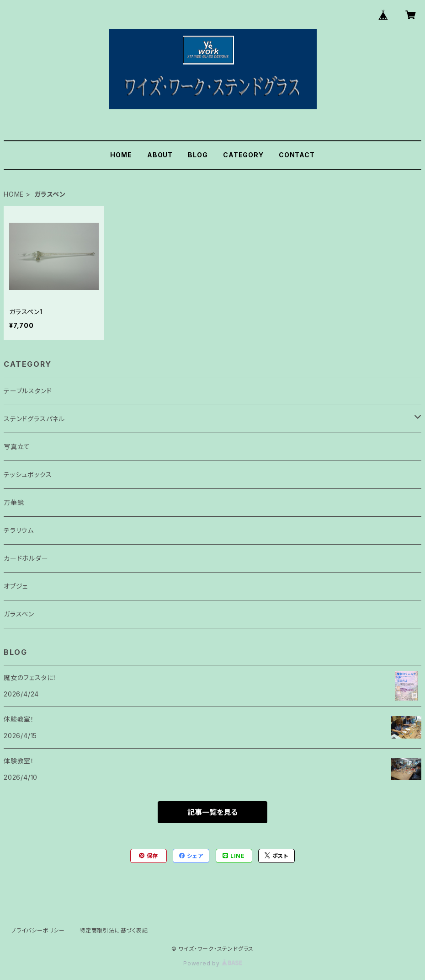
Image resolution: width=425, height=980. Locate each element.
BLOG (198, 155)
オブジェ (16, 586)
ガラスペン (19, 614)
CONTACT (297, 155)
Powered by (212, 963)
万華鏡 (14, 502)
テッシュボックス (28, 474)
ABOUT (160, 155)
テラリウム (19, 530)
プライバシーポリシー (38, 930)
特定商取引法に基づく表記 (114, 930)
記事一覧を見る (212, 812)
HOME (121, 155)
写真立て (17, 447)
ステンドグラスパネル (34, 419)
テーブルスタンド (28, 391)
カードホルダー (26, 558)
